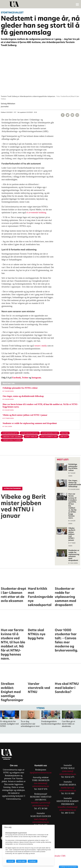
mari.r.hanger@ (41, 819)
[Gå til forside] (41, 4)
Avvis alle (11, 861)
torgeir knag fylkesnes (12, 440)
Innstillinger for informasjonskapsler (68, 867)
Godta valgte (21, 861)
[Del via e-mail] (72, 115)
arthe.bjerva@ (68, 788)
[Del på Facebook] (63, 115)
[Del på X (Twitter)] (68, 115)
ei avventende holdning (36, 212)
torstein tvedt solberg (12, 437)
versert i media (41, 346)
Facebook (16, 378)
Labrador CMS (59, 856)
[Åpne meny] (77, 4)
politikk (65, 433)
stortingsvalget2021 (30, 433)
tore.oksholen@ (41, 783)
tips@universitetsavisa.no (41, 773)
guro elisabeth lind (49, 437)
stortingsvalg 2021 (50, 433)
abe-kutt (64, 437)
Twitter (25, 378)
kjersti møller (31, 437)
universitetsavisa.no (41, 786)
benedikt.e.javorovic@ (41, 803)
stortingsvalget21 (10, 433)
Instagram (36, 378)
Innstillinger (33, 861)
